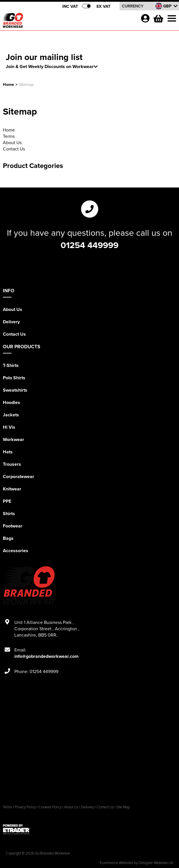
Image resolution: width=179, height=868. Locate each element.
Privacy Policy (25, 807)
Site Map (123, 807)
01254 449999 (90, 245)
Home (8, 84)
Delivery (11, 322)
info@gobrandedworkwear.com (47, 656)
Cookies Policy (50, 807)
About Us (12, 142)
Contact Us (14, 149)
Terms (9, 136)
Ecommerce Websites (116, 863)
